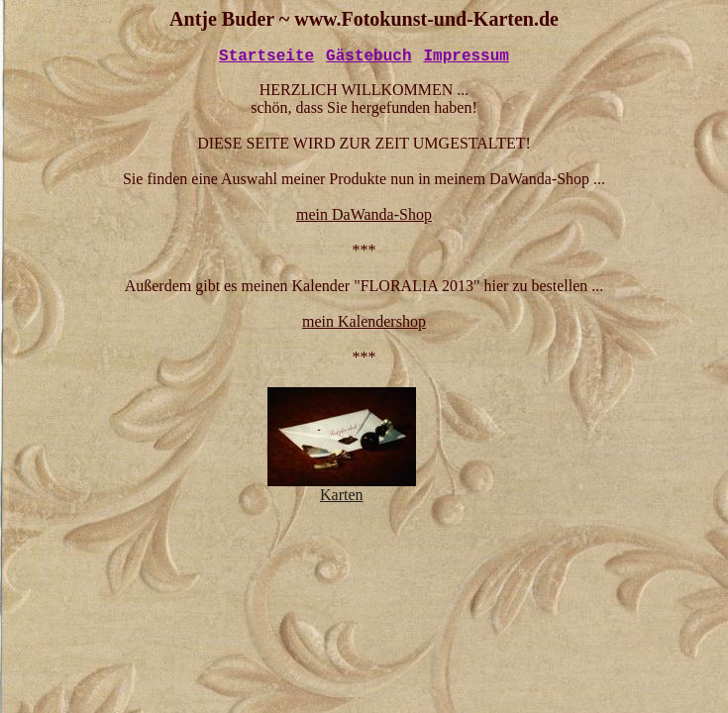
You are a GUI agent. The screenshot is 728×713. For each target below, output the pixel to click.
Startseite (266, 56)
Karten (342, 488)
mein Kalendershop (364, 321)
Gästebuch (368, 56)
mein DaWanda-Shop (364, 214)
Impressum (467, 56)
